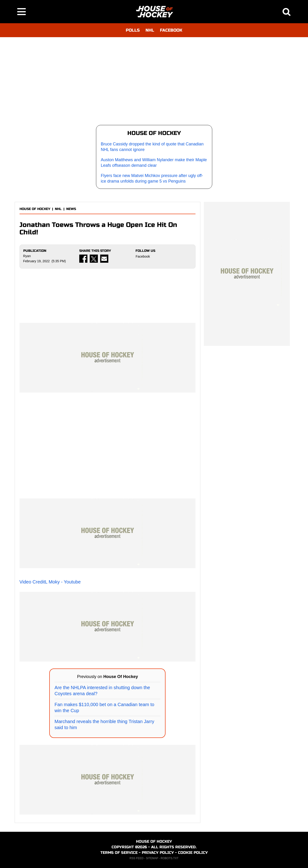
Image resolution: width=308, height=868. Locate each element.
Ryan (27, 256)
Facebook (143, 256)
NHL (150, 30)
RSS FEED (136, 858)
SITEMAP (152, 858)
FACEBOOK (171, 30)
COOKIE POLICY (193, 853)
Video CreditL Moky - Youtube (50, 582)
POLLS (133, 30)
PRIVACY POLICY (158, 853)
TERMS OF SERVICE (119, 853)
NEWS (71, 209)
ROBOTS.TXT (170, 858)
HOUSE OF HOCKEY (35, 209)
